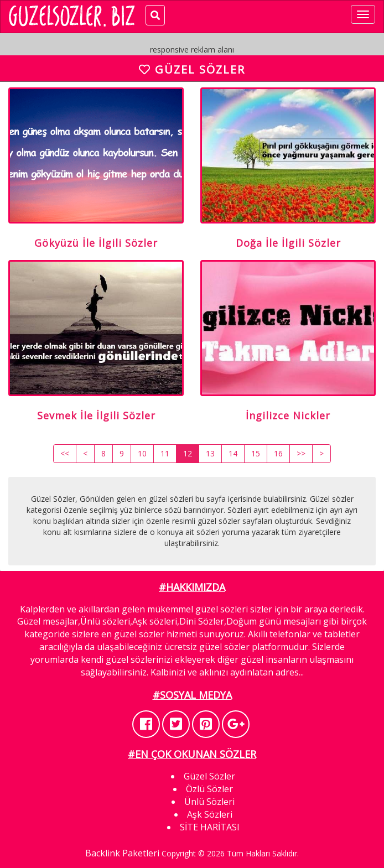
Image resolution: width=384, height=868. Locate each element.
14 (233, 453)
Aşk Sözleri (210, 814)
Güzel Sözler (209, 776)
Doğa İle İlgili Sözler (288, 243)
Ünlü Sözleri (209, 802)
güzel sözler (139, 634)
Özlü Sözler (209, 789)
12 (188, 453)
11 (165, 453)
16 (278, 453)
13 (210, 453)
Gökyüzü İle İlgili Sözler (96, 243)
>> (301, 453)
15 (256, 453)
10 (142, 453)
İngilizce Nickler (288, 415)
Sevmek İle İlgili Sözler (96, 415)
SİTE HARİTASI (210, 827)
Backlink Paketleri (122, 853)
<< (65, 453)
